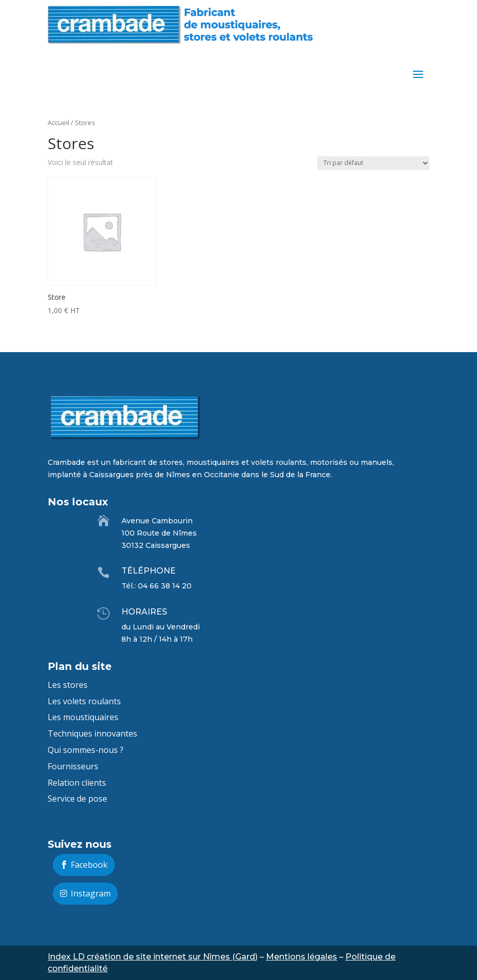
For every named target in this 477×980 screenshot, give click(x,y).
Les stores (68, 685)
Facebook (89, 865)
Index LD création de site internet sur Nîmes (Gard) (153, 957)
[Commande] (373, 163)
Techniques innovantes (92, 733)
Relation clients (77, 783)
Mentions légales (302, 957)
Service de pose (77, 799)
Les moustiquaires (83, 717)
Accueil (58, 122)
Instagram (91, 893)
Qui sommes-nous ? (86, 750)
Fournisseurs (73, 766)
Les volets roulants (84, 701)
